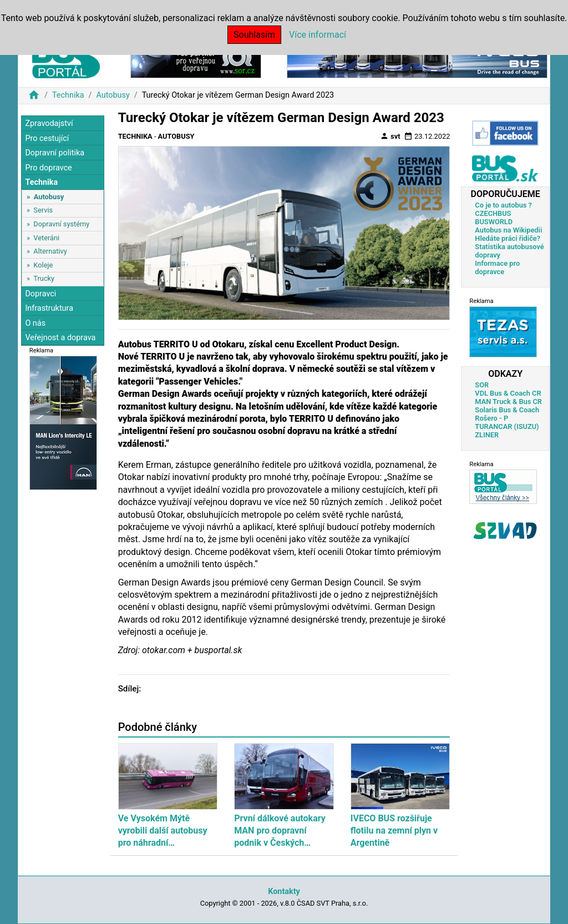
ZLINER (487, 435)
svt (390, 136)
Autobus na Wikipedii (508, 230)
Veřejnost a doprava (60, 338)
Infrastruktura (49, 308)
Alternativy (50, 251)
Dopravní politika (55, 153)
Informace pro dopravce (497, 267)
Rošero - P (491, 418)
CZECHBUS (493, 213)
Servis (43, 210)
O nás (35, 323)
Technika (68, 95)
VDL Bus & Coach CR (508, 393)
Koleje (43, 265)
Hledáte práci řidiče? (508, 238)
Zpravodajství (49, 123)
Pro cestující (47, 138)
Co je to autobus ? (503, 205)
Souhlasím (254, 35)
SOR (482, 385)
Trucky (44, 278)
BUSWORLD (494, 222)
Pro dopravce (48, 168)
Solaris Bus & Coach (507, 410)
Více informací (318, 35)
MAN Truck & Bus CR (508, 402)
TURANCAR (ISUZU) (507, 426)
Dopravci (40, 294)
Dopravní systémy (61, 224)
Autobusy (113, 95)
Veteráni (46, 238)
